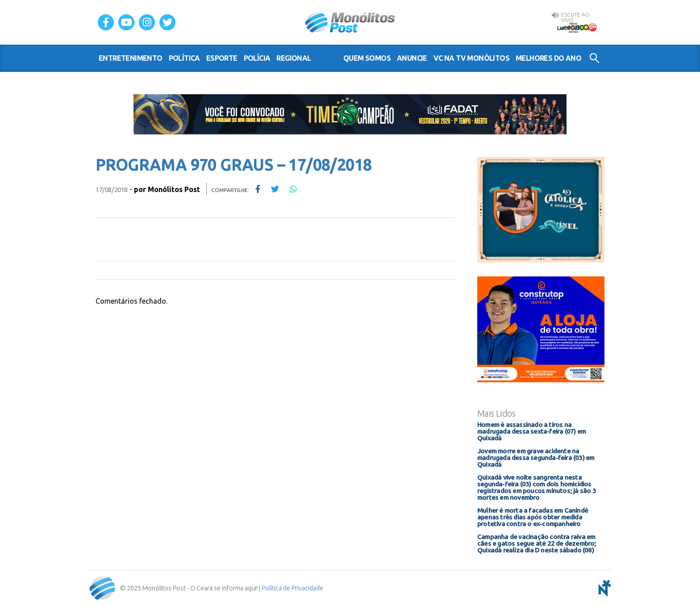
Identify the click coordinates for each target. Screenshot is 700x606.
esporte (222, 58)
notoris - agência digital (603, 588)
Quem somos (367, 58)
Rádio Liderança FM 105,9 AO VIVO (577, 27)
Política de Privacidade (292, 588)
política (184, 58)
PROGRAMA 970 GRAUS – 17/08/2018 (233, 165)
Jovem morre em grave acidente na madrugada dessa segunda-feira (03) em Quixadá (536, 458)
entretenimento (131, 58)
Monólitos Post (350, 22)
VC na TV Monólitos (471, 58)
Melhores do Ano (548, 58)
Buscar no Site (594, 58)
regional (294, 58)
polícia (257, 58)
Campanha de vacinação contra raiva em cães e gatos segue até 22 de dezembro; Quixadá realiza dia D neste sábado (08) (537, 543)
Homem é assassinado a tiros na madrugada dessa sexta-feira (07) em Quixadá (531, 431)
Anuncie (412, 58)
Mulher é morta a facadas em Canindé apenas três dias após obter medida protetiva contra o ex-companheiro (533, 517)
